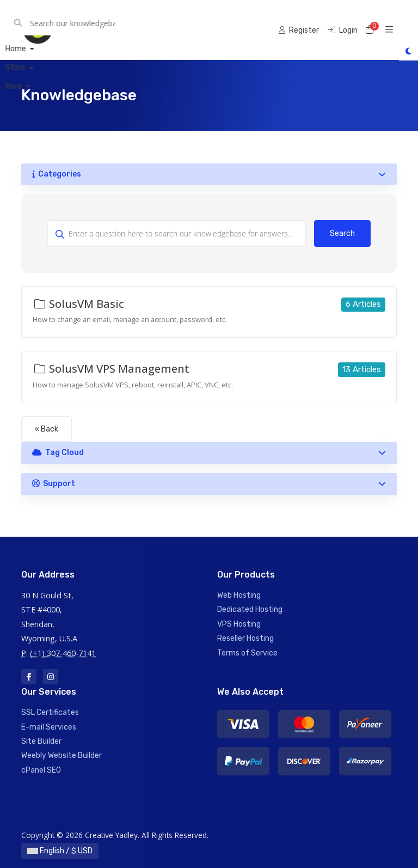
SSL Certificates (50, 712)
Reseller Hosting (245, 638)
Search (342, 233)
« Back (47, 429)
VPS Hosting (239, 624)
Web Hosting (239, 595)
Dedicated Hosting (250, 609)
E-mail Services (49, 727)
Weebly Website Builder (62, 755)
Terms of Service (247, 653)
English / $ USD (60, 851)
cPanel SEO (41, 770)
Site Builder (41, 741)
